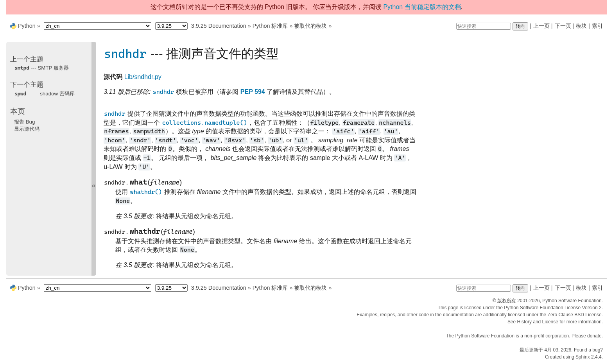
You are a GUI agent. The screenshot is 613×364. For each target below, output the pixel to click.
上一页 (541, 26)
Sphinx (583, 357)
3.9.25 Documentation (219, 26)
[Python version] (171, 26)
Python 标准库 (270, 26)
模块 (581, 26)
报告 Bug (24, 122)
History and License (538, 322)
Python (27, 26)
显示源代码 (27, 129)
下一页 (563, 26)
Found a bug (587, 350)
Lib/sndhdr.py (143, 77)
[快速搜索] (484, 26)
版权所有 (507, 301)
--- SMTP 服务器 (41, 68)
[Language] (98, 26)
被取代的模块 (310, 26)
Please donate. (587, 336)
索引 (597, 26)
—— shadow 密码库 (44, 94)
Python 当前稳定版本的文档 (422, 7)
